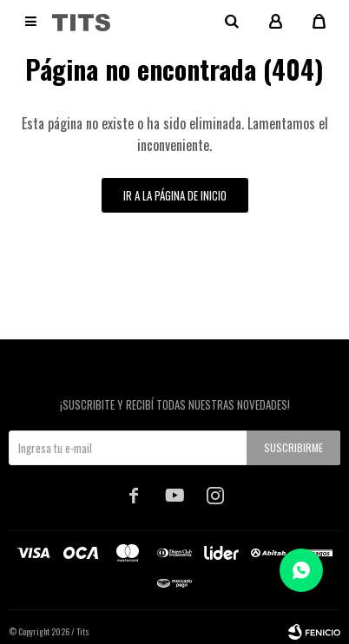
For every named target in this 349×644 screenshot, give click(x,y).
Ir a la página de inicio (175, 195)
